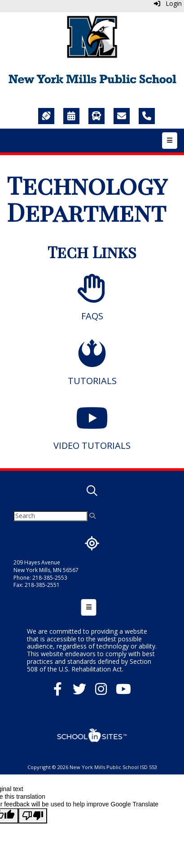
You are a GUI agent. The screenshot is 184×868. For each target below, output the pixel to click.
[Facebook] (58, 691)
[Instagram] (101, 691)
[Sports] (46, 116)
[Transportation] (96, 116)
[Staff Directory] (122, 116)
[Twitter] (79, 691)
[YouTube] (123, 691)
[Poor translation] (33, 816)
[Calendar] (71, 116)
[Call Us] (147, 116)
